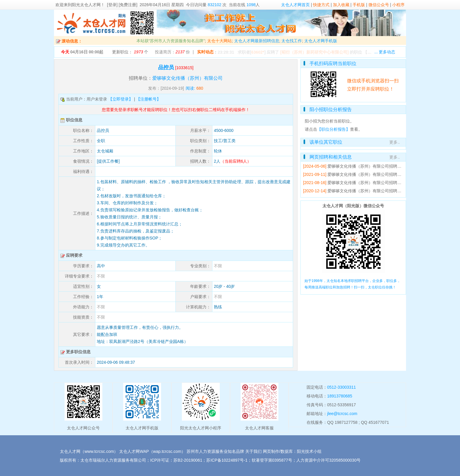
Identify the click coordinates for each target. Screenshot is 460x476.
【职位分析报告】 (334, 129)
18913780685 (340, 396)
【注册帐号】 (148, 99)
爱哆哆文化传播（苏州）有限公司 (187, 78)
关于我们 (253, 451)
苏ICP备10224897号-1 (227, 460)
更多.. (395, 142)
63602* (258, 52)
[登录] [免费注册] (122, 5)
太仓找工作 (292, 41)
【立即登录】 (121, 99)
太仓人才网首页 (295, 5)
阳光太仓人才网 (86, 5)
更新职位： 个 (130, 52)
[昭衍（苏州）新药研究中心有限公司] (314, 52)
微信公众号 (379, 5)
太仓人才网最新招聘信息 (257, 41)
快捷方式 (321, 5)
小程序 (398, 5)
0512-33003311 (341, 387)
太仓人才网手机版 (321, 41)
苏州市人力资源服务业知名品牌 (215, 451)
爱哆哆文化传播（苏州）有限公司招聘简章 (366, 166)
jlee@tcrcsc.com (342, 414)
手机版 (359, 5)
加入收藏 (341, 5)
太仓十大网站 (219, 41)
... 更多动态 (385, 52)
